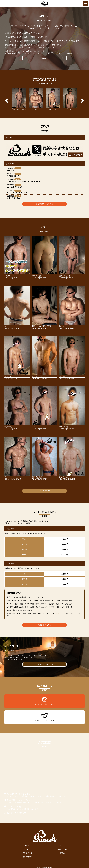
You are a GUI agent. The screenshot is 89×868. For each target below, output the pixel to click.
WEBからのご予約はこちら (44, 701)
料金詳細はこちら (44, 625)
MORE (44, 58)
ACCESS (62, 853)
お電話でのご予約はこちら (44, 717)
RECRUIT (27, 857)
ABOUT (27, 845)
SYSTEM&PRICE (62, 849)
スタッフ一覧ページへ (44, 491)
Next (82, 101)
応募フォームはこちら (44, 664)
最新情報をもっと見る (44, 204)
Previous (7, 101)
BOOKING (27, 853)
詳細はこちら (61, 614)
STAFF (27, 849)
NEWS (62, 845)
